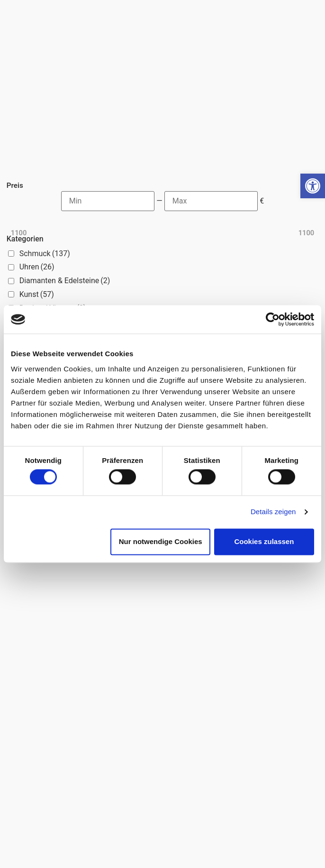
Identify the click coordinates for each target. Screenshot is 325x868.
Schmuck (45, 254)
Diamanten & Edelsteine (65, 281)
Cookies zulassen (264, 541)
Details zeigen (273, 512)
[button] (313, 186)
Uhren (37, 267)
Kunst (37, 294)
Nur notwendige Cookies (161, 541)
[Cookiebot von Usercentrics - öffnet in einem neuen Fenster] (273, 319)
